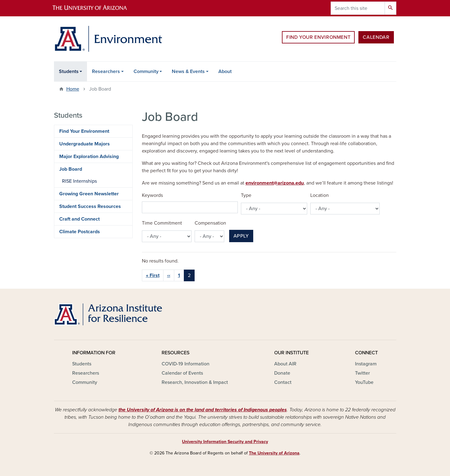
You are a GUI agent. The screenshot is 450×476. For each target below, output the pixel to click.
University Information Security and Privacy (225, 442)
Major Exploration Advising (89, 157)
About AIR (285, 364)
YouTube (364, 382)
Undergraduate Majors (85, 144)
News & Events (188, 71)
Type (246, 195)
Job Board (71, 169)
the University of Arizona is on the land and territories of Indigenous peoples (203, 410)
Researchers (106, 71)
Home (73, 89)
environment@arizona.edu (275, 183)
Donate (282, 373)
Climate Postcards (80, 232)
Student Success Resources (90, 206)
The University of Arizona (274, 453)
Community (146, 71)
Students (69, 71)
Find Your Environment (318, 37)
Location (320, 195)
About (225, 71)
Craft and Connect (79, 219)
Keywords (152, 195)
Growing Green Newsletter (89, 194)
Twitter (362, 373)
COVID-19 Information (186, 364)
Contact (283, 382)
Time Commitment (162, 223)
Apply (241, 236)
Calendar (376, 37)
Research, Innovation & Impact (195, 382)
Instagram (366, 364)
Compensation (210, 223)
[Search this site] (358, 8)
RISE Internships (79, 181)
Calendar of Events (182, 373)
